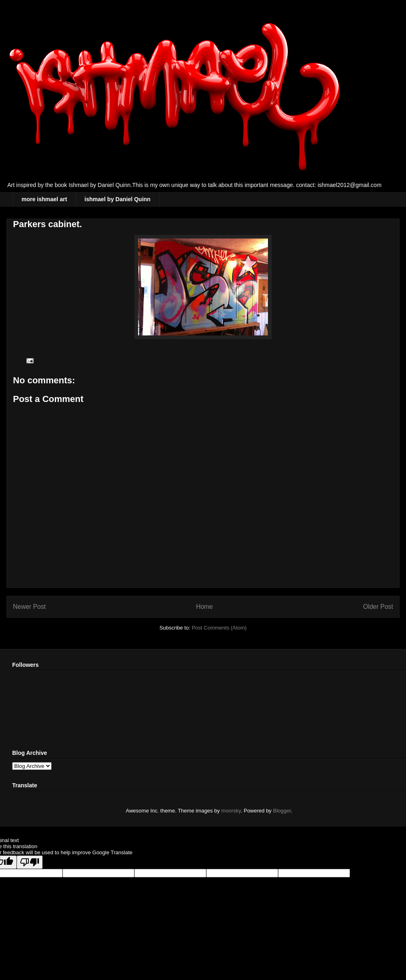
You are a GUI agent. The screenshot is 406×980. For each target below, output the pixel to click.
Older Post (378, 607)
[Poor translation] (30, 862)
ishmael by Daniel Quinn (118, 199)
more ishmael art (44, 199)
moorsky (231, 811)
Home (205, 607)
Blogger (282, 811)
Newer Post (29, 607)
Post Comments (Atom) (219, 628)
